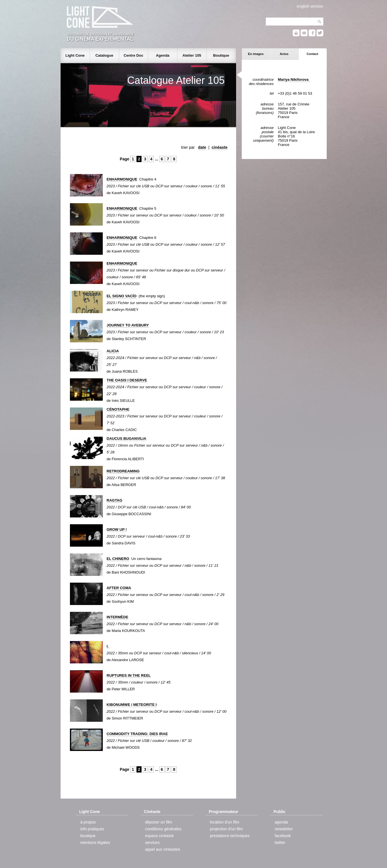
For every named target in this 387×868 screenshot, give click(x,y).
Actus (284, 54)
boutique (88, 836)
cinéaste (219, 147)
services (152, 842)
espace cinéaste (160, 836)
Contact (312, 54)
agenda (281, 822)
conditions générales (163, 829)
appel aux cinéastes (163, 849)
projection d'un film (226, 829)
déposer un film (159, 822)
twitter (280, 842)
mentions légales (95, 842)
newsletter (284, 829)
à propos (88, 822)
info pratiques (92, 829)
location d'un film (224, 822)
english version (310, 6)
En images (256, 54)
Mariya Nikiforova (294, 79)
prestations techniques (230, 836)
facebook (283, 836)
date (202, 147)
